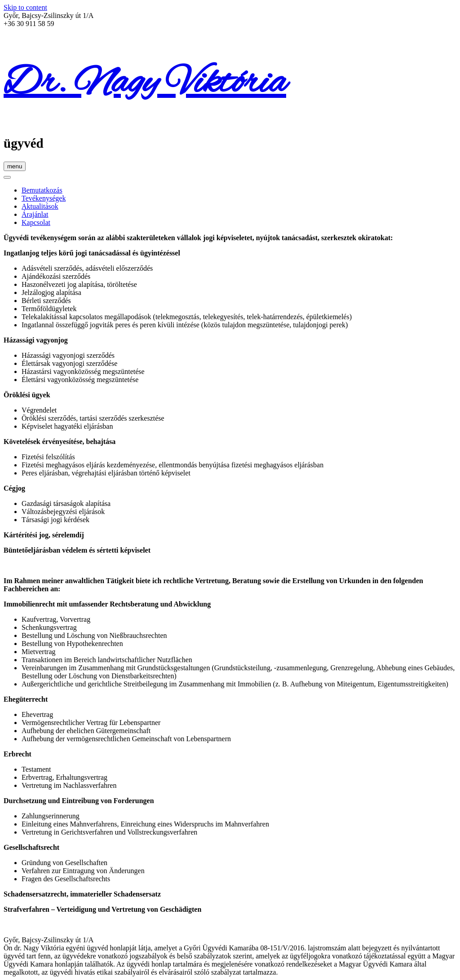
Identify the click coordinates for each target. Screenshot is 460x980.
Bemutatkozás (42, 190)
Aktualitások (40, 206)
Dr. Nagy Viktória (145, 83)
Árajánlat (35, 214)
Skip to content (25, 7)
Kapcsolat (36, 222)
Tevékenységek (44, 198)
